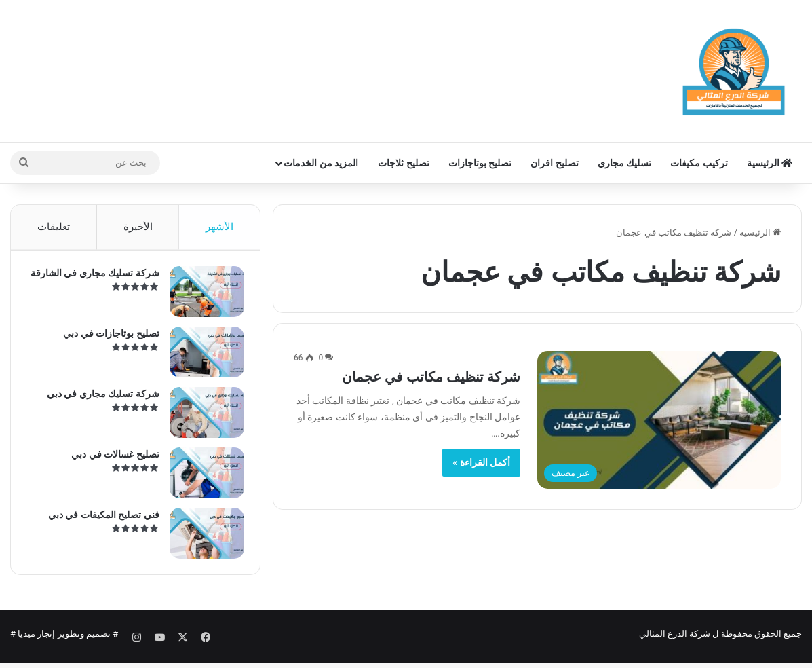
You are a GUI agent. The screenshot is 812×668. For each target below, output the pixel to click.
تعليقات (54, 227)
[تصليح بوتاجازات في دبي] (202, 357)
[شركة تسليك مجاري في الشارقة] (202, 296)
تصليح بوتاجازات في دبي (107, 338)
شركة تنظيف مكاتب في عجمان (431, 377)
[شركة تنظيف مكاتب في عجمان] (659, 420)
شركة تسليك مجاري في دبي (98, 398)
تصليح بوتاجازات (480, 163)
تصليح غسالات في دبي (111, 459)
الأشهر (219, 227)
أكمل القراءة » (481, 462)
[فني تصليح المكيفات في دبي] (202, 538)
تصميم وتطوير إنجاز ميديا (64, 643)
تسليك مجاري (624, 163)
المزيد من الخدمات (321, 163)
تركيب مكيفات (699, 163)
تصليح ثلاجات (403, 163)
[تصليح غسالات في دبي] (202, 478)
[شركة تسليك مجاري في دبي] (202, 417)
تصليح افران (554, 163)
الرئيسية (770, 163)
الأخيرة (138, 227)
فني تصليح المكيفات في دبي (99, 519)
